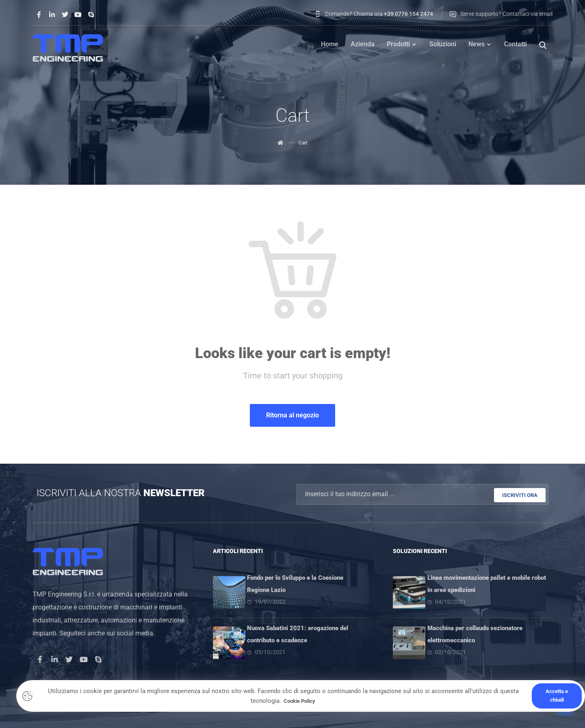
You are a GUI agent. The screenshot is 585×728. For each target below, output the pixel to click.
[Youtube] (78, 15)
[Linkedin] (52, 15)
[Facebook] (39, 15)
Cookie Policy (300, 701)
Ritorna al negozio (292, 416)
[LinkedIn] (54, 659)
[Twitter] (65, 15)
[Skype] (91, 15)
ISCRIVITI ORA (520, 495)
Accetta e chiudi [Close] (557, 696)
